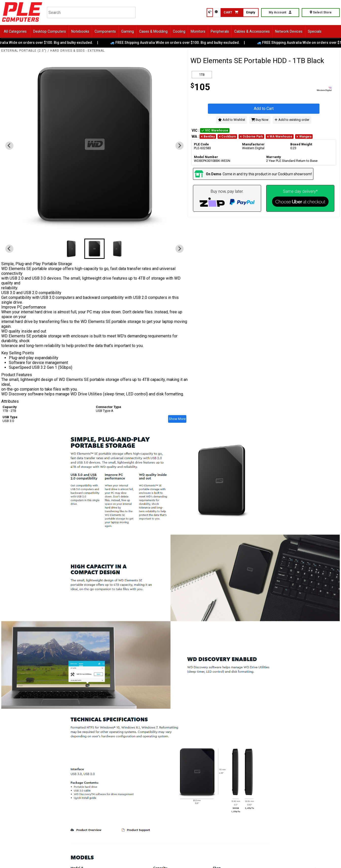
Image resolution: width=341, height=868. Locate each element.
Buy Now (260, 120)
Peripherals (220, 31)
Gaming (128, 31)
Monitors (198, 31)
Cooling (179, 31)
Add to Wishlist (232, 120)
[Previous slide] (9, 146)
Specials (315, 31)
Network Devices (289, 31)
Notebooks (80, 31)
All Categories (15, 31)
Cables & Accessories (252, 31)
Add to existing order (292, 120)
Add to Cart (264, 109)
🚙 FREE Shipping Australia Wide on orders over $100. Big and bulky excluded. (179, 43)
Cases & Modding (153, 31)
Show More (177, 419)
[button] (72, 249)
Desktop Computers (50, 31)
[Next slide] (180, 146)
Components (105, 31)
